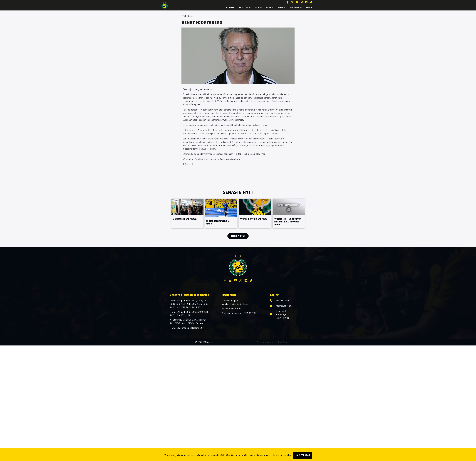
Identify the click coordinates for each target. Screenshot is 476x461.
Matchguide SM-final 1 (185, 219)
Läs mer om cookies (281, 455)
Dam (258, 8)
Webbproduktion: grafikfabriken (272, 342)
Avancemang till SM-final (253, 219)
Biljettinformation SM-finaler (218, 222)
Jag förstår (303, 455)
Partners (296, 8)
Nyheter (230, 8)
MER (309, 8)
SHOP (281, 8)
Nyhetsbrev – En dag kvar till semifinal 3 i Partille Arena (287, 222)
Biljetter (245, 8)
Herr (270, 8)
